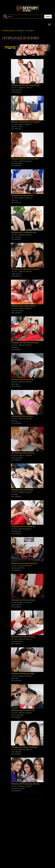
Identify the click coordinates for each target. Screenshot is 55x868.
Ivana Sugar (19, 458)
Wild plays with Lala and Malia (22, 490)
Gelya (13, 347)
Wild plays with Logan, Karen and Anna (25, 269)
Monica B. (18, 531)
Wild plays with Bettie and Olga (23, 379)
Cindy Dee (19, 605)
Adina (13, 421)
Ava (16, 421)
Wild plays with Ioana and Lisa (22, 196)
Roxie (13, 164)
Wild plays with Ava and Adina (22, 416)
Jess (13, 237)
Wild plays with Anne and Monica (23, 526)
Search (48, 17)
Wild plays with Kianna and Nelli (23, 674)
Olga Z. (17, 384)
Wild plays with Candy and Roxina (24, 306)
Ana (21, 274)
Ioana (13, 200)
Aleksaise (18, 752)
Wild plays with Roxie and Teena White (25, 159)
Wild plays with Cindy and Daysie (23, 600)
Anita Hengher (20, 715)
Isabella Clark (21, 568)
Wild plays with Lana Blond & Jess (24, 232)
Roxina (13, 311)
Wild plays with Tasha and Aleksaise (25, 747)
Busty (17, 347)
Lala (13, 494)
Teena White (19, 164)
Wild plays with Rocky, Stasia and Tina (25, 784)
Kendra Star (19, 90)
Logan (13, 274)
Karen (17, 274)
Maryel (13, 90)
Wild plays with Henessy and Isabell (24, 563)
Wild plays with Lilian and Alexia (23, 453)
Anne (13, 531)
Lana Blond (18, 237)
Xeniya (21, 641)
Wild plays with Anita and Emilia (23, 710)
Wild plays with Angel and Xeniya (23, 637)
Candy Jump (20, 311)
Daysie (13, 605)
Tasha (13, 752)
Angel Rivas (15, 641)
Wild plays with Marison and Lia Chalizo (26, 122)
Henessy (14, 568)
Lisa (16, 200)
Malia (16, 494)
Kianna (14, 678)
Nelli (17, 678)
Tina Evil (22, 789)
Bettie (13, 384)
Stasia (13, 789)
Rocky (17, 789)
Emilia (13, 715)
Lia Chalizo (20, 127)
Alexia (13, 458)
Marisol (14, 127)
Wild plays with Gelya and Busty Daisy (25, 343)
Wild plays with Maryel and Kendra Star (25, 85)
